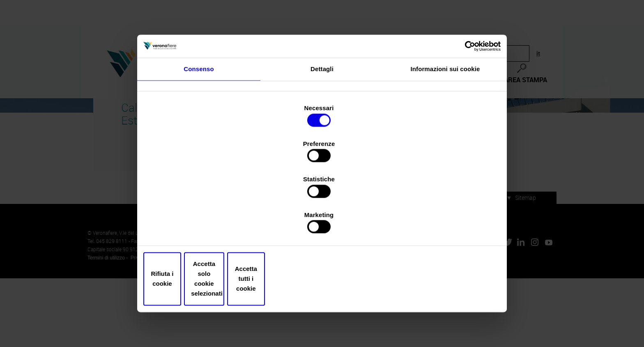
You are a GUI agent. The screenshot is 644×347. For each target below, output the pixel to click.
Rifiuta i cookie (204, 271)
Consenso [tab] (199, 98)
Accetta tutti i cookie (440, 271)
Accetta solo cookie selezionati (322, 271)
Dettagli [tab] (322, 98)
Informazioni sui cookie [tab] (445, 98)
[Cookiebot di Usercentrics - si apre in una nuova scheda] (462, 70)
